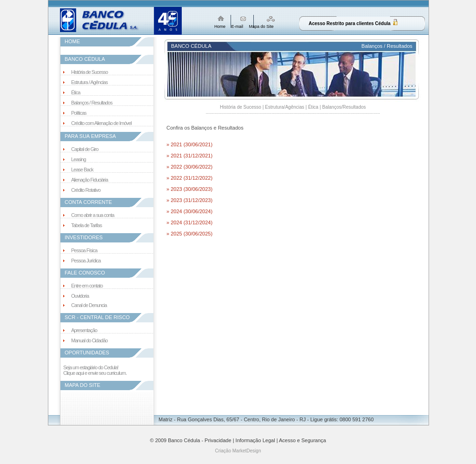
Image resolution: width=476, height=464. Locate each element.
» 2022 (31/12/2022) (189, 178)
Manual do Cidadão (89, 340)
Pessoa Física (84, 250)
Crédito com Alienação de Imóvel (101, 123)
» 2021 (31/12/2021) (189, 156)
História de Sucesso (89, 72)
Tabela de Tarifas (86, 225)
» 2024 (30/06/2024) (189, 211)
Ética (76, 92)
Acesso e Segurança (303, 440)
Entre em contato (87, 286)
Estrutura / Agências (89, 82)
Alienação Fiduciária (89, 180)
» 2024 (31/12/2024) (189, 222)
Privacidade (218, 440)
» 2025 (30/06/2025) (189, 234)
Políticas (79, 113)
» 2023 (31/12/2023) (189, 200)
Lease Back (82, 170)
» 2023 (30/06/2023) (189, 189)
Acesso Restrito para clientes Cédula (350, 23)
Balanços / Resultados (92, 103)
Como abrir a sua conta (93, 215)
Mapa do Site (261, 26)
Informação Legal (255, 440)
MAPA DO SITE (83, 385)
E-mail (238, 26)
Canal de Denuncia (89, 305)
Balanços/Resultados (344, 107)
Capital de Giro (85, 149)
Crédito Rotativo (86, 190)
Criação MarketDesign (238, 451)
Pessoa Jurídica (86, 261)
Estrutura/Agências (285, 107)
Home (220, 26)
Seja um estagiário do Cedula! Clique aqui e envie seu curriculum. (95, 370)
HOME (72, 41)
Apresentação (84, 330)
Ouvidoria (80, 296)
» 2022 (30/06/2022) (189, 167)
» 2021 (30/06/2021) (189, 144)
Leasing (79, 159)
